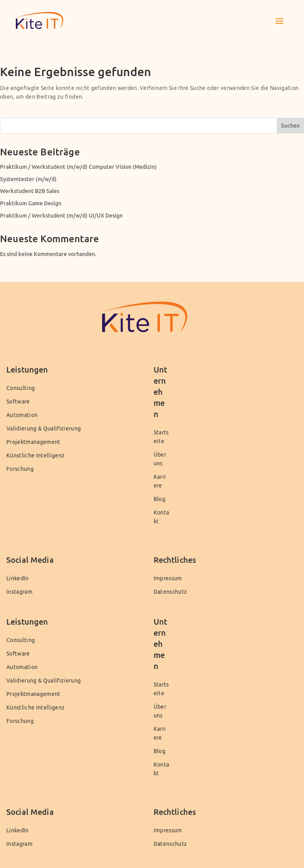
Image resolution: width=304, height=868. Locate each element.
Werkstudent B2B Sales (30, 191)
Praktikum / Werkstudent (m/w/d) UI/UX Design (61, 215)
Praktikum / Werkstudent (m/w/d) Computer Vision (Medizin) (78, 167)
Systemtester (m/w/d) (28, 179)
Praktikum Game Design (31, 203)
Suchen (290, 125)
